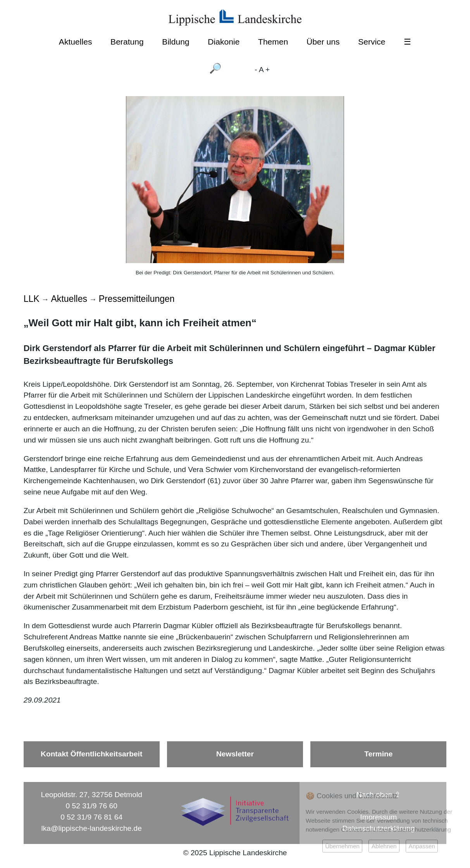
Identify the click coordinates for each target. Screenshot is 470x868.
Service (372, 42)
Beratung (127, 42)
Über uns (323, 42)
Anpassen (422, 846)
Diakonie (224, 42)
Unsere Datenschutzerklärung (412, 829)
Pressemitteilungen (137, 299)
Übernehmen (342, 846)
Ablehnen (384, 846)
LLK (32, 299)
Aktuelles (76, 42)
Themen (273, 42)
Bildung (176, 42)
